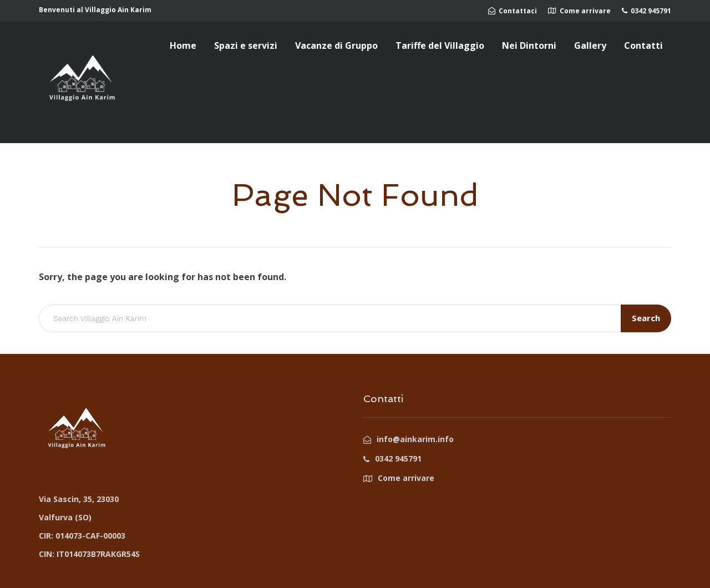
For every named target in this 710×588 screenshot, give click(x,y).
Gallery (590, 45)
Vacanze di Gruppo (336, 45)
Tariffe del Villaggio (440, 45)
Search (646, 318)
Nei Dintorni (529, 45)
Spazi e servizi (246, 45)
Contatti (643, 45)
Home (183, 45)
